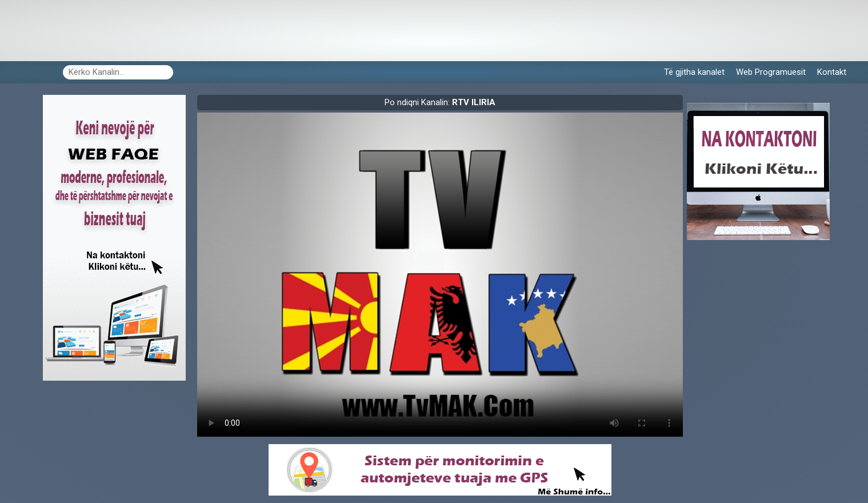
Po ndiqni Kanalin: (440, 102)
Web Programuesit (771, 72)
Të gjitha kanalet (694, 72)
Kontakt (832, 72)
